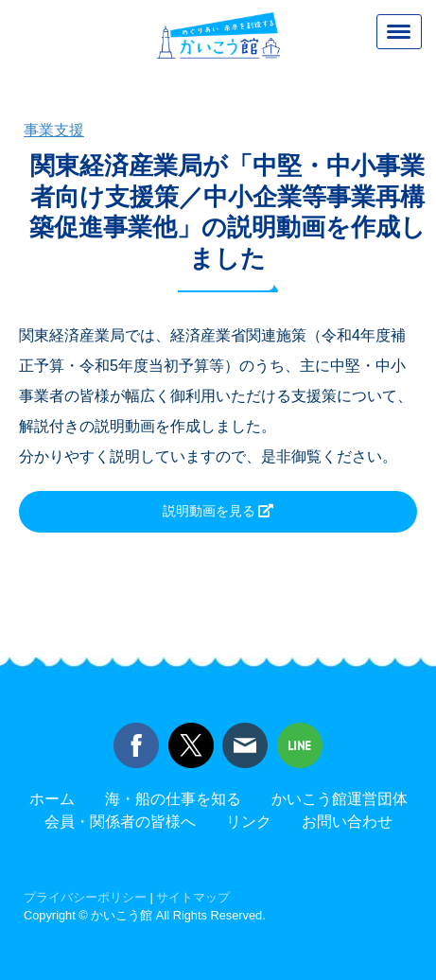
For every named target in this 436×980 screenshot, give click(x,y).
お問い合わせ (347, 822)
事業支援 (54, 130)
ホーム (52, 799)
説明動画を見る (211, 511)
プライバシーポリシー (85, 897)
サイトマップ (193, 897)
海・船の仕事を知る (173, 799)
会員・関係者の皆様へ (120, 822)
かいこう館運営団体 (340, 799)
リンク (249, 822)
